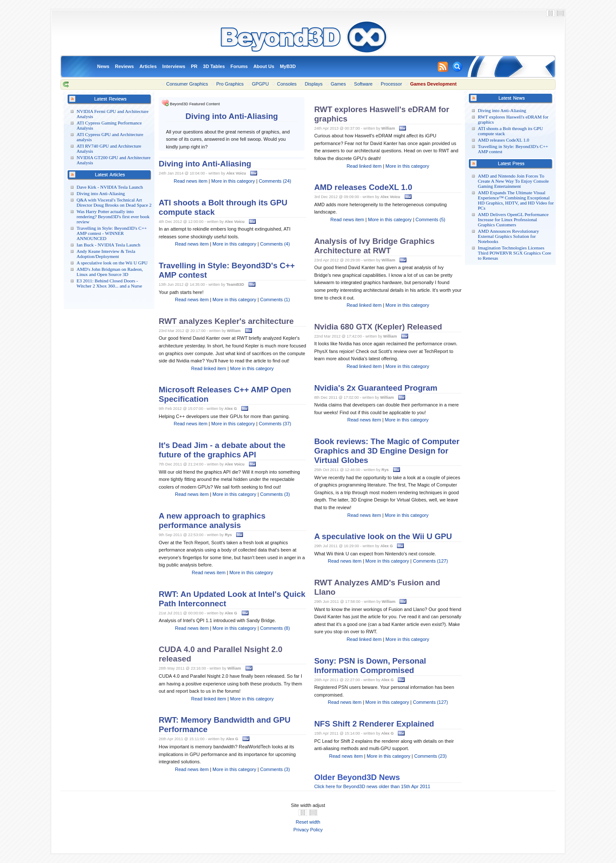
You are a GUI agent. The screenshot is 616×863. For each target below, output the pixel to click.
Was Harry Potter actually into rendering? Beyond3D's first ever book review (113, 216)
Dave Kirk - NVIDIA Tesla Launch (110, 187)
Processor (391, 84)
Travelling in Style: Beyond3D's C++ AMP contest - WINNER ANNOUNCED (112, 233)
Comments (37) (275, 424)
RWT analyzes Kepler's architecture (226, 321)
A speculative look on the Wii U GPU (112, 263)
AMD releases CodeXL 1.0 (503, 140)
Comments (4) (275, 244)
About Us (264, 66)
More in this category (233, 181)
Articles (148, 66)
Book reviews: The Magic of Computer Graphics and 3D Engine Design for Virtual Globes (387, 451)
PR (194, 66)
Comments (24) (275, 181)
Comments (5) (430, 219)
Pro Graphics (230, 84)
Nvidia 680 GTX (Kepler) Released (378, 327)
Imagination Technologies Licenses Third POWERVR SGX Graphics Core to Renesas (514, 253)
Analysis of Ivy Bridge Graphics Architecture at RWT (374, 246)
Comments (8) (275, 628)
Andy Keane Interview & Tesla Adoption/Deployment (106, 254)
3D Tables (214, 66)
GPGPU (261, 84)
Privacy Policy (308, 830)
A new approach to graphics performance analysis (212, 520)
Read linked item (209, 368)
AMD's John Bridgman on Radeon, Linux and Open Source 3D (110, 272)
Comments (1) (275, 300)
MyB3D (288, 66)
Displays (314, 84)
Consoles (287, 84)
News (103, 66)
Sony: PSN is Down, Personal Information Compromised (370, 666)
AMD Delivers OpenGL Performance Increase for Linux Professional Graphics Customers (513, 219)
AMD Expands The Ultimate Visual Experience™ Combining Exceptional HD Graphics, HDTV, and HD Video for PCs (516, 200)
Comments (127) (430, 561)
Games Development (434, 84)
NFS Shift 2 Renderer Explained (374, 724)
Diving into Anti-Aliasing (101, 193)
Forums (239, 66)
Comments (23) (430, 756)
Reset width (308, 822)
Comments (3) (275, 494)
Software (363, 84)
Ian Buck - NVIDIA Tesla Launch (108, 245)
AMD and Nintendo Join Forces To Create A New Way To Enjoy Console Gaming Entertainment (513, 181)
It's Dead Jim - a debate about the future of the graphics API (222, 450)
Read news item (191, 181)
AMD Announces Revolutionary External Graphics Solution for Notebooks (508, 236)
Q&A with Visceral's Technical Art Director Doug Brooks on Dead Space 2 (114, 202)
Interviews (174, 66)
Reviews (124, 66)
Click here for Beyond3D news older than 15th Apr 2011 (372, 786)
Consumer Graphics (187, 84)
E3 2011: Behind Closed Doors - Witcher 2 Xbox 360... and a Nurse (109, 283)
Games (338, 84)
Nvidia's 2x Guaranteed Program (376, 388)
